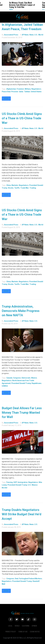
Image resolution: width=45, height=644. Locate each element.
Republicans (37, 383)
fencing (10, 482)
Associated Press (11, 35)
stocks (11, 188)
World (41, 35)
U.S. (43, 10)
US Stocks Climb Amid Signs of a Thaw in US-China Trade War (22, 118)
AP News (25, 35)
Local (10, 626)
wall (3, 584)
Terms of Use (23, 631)
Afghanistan (11, 89)
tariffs (17, 188)
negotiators (36, 89)
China (9, 185)
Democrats (26, 378)
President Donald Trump (21, 383)
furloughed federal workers (31, 579)
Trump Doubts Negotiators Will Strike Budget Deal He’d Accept (22, 514)
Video (11, 10)
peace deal (6, 92)
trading (33, 188)
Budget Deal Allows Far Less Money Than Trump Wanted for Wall (22, 412)
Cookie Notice (35, 631)
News (32, 35)
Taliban (27, 92)
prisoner (15, 92)
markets (15, 185)
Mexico (34, 378)
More (6, 99)
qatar (21, 92)
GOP (15, 482)
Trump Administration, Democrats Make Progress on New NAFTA (21, 311)
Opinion (34, 626)
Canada (9, 378)
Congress (17, 378)
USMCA (5, 386)
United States (36, 92)
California (26, 626)
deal (17, 579)
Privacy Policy (11, 631)
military (28, 89)
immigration (23, 482)
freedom (20, 89)
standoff (36, 581)
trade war (25, 188)
